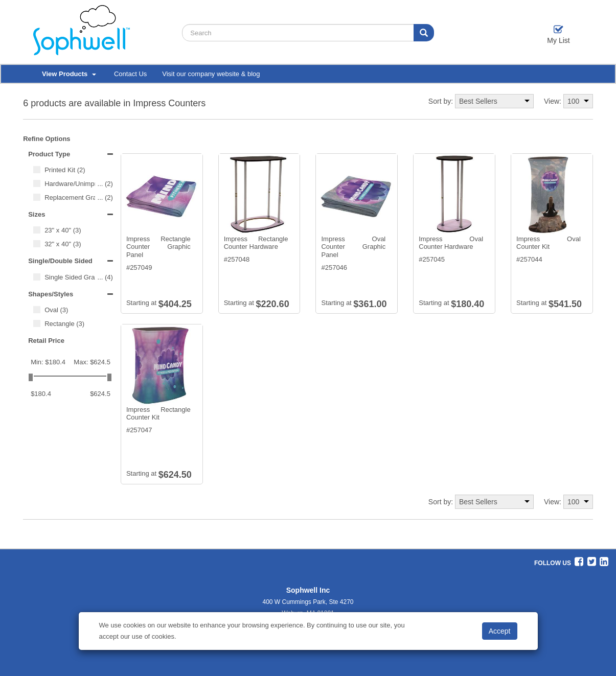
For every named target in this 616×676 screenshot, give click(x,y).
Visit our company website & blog (211, 74)
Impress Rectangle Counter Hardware (256, 243)
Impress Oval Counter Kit (549, 243)
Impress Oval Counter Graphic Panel (353, 247)
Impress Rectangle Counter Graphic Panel (158, 247)
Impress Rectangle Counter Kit (158, 414)
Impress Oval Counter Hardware (451, 243)
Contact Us (130, 74)
